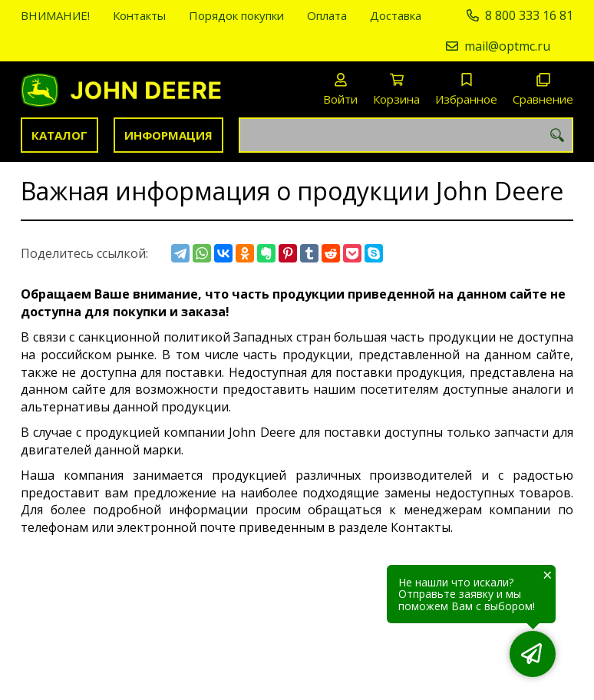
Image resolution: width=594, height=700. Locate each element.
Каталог (59, 135)
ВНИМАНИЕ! (55, 15)
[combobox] (406, 135)
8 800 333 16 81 (529, 15)
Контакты (139, 15)
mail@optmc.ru (507, 46)
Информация (168, 135)
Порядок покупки (236, 15)
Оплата (327, 15)
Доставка (396, 15)
